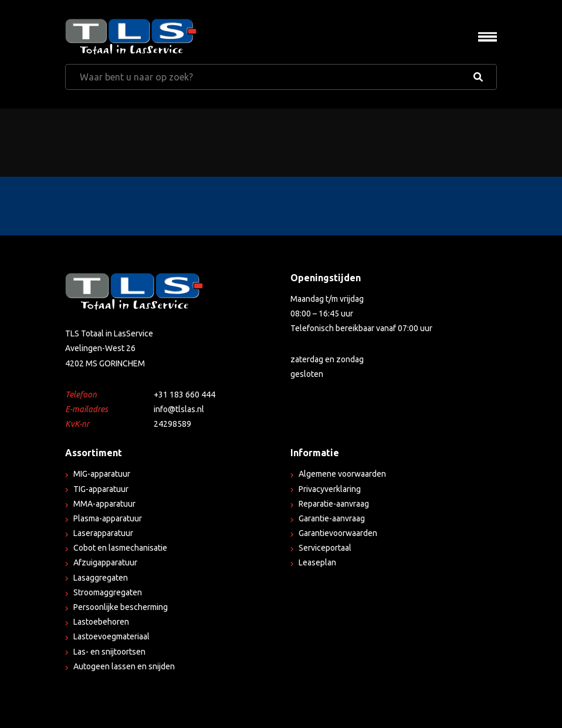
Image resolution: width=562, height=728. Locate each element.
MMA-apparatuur (104, 504)
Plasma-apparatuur (108, 518)
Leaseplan (317, 562)
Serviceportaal (325, 548)
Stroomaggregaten (108, 592)
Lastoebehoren (101, 622)
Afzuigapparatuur (105, 562)
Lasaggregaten (101, 578)
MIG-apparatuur (102, 474)
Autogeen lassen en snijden (124, 666)
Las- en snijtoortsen (109, 652)
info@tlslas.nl (179, 409)
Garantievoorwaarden (338, 533)
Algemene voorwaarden (342, 474)
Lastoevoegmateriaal (111, 636)
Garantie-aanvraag (332, 518)
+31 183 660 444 (184, 395)
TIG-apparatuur (101, 489)
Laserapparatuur (103, 533)
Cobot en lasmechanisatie (120, 548)
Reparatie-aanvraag (334, 504)
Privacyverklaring (330, 489)
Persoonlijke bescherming (121, 607)
